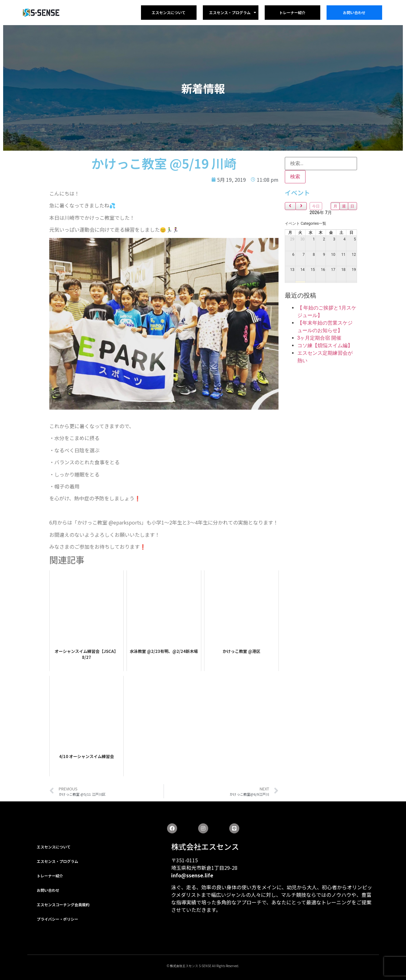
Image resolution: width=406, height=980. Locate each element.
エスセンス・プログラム (233, 13)
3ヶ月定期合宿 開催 (319, 338)
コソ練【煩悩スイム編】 (325, 345)
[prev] (290, 206)
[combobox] (306, 223)
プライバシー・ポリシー (57, 919)
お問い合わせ (354, 12)
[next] (301, 206)
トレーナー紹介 (292, 12)
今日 (316, 206)
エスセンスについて (169, 12)
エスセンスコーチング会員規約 (63, 905)
